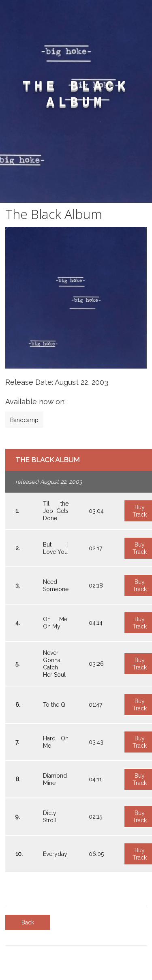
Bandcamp (24, 420)
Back (28, 922)
